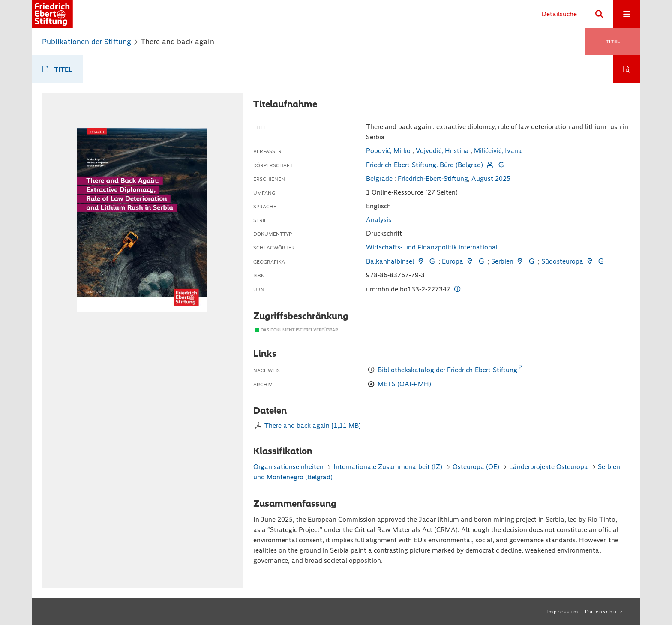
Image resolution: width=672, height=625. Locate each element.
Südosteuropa (562, 261)
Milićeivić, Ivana (498, 151)
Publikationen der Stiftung (87, 42)
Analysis (379, 220)
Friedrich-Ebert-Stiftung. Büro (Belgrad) (424, 165)
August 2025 (491, 179)
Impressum (562, 612)
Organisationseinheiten (288, 467)
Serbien (502, 261)
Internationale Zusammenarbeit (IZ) (388, 467)
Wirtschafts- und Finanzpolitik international (432, 247)
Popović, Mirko (388, 151)
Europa (453, 261)
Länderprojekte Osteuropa (549, 467)
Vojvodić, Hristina (442, 151)
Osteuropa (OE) (476, 467)
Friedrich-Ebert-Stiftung (433, 179)
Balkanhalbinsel (390, 261)
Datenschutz (604, 612)
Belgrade (379, 179)
